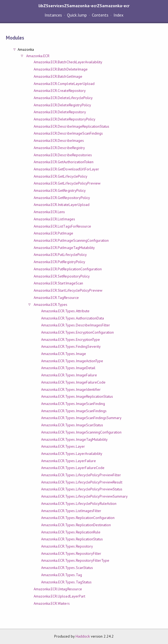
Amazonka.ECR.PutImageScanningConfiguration (71, 240)
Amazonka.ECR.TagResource (56, 298)
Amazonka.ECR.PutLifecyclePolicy (60, 255)
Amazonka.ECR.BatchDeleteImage (61, 69)
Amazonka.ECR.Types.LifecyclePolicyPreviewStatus (82, 489)
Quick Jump (77, 15)
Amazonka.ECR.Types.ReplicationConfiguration (78, 518)
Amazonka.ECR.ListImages (54, 219)
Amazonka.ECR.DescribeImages (59, 140)
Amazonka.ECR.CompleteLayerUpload (64, 84)
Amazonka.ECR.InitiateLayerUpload (62, 205)
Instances (53, 15)
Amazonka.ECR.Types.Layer (63, 446)
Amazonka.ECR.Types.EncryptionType (71, 339)
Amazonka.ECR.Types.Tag (62, 575)
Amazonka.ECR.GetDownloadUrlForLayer (66, 169)
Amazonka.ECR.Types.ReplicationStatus (72, 539)
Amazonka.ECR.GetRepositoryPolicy (62, 198)
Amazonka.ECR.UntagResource (58, 589)
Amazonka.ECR (38, 56)
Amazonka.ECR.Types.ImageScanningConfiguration (81, 432)
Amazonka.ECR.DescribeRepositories (63, 155)
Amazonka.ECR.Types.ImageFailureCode (73, 382)
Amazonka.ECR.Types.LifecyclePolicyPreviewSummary (84, 496)
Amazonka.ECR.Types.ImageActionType (72, 361)
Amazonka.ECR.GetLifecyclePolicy (60, 176)
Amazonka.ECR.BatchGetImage (58, 76)
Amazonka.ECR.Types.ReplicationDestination (76, 525)
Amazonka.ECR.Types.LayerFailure (69, 461)
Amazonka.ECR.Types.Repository (67, 546)
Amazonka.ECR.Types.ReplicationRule (71, 532)
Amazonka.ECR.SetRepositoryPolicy (62, 276)
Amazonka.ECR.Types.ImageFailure (69, 375)
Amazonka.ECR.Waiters (52, 603)
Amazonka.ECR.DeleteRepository (60, 112)
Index (118, 15)
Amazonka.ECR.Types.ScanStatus (67, 568)
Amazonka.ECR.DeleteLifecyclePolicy (63, 98)
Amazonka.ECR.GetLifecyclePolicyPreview (67, 183)
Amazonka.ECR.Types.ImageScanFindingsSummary (81, 418)
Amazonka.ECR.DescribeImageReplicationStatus (71, 126)
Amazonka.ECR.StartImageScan (58, 283)
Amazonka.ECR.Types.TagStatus (66, 582)
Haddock (83, 636)
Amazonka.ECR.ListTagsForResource (62, 226)
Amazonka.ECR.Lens (49, 212)
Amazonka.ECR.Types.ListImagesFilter (71, 511)
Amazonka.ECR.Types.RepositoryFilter (71, 553)
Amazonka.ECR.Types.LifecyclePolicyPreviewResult (82, 482)
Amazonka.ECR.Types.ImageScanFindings (74, 411)
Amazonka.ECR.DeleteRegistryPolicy (62, 105)
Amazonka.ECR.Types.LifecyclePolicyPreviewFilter (81, 475)
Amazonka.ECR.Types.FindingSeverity (71, 346)
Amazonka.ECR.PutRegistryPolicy (59, 262)
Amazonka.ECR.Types (50, 305)
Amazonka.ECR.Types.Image (64, 354)
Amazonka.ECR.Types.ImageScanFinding (73, 404)
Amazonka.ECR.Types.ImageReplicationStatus (77, 396)
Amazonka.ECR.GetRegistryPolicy (60, 190)
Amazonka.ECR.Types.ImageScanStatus (72, 425)
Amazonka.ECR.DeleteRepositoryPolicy (65, 119)
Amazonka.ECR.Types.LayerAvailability (72, 454)
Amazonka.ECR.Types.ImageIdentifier (71, 389)
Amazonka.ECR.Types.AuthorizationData (73, 318)
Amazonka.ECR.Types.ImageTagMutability (74, 439)
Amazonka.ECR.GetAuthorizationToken (64, 162)
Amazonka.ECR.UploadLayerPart (59, 596)
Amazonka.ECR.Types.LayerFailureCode (73, 468)
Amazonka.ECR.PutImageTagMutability (64, 248)
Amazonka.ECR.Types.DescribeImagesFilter (76, 325)
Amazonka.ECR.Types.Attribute (65, 311)
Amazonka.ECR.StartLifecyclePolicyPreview (68, 290)
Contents (100, 15)
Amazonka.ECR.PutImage (53, 233)
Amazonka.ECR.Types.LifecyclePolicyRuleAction (79, 504)
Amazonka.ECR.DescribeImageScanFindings (68, 133)
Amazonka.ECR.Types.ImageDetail (68, 368)
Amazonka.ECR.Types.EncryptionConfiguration (77, 332)
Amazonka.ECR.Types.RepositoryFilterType (75, 560)
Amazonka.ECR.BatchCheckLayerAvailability (68, 62)
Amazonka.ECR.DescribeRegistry (59, 148)
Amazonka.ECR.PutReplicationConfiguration (68, 269)
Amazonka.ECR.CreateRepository (60, 91)
